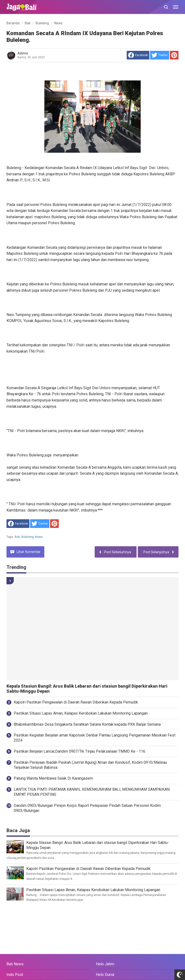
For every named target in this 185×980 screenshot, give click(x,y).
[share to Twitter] (160, 55)
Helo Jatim (105, 964)
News (39, 537)
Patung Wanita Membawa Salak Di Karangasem (53, 778)
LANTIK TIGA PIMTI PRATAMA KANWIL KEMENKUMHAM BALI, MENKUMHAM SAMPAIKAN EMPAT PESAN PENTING (92, 792)
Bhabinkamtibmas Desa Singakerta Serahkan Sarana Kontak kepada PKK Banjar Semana (87, 724)
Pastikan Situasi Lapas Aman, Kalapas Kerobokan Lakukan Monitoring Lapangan (81, 713)
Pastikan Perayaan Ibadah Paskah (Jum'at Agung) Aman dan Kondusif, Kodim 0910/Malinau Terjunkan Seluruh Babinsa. (90, 765)
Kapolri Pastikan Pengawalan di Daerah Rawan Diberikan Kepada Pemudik (76, 702)
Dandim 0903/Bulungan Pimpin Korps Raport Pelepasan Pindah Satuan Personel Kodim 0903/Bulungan (87, 808)
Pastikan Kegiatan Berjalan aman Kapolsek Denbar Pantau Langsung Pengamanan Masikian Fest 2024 (95, 738)
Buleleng (27, 537)
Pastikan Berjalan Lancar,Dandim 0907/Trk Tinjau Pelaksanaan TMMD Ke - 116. (80, 751)
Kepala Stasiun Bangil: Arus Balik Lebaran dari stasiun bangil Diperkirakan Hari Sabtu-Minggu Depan (87, 689)
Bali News (15, 964)
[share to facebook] (138, 55)
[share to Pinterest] (174, 55)
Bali (17, 537)
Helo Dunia (105, 975)
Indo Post (15, 975)
